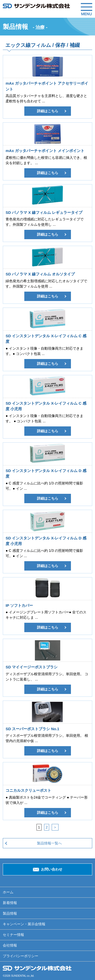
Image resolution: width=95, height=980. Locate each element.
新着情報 (10, 903)
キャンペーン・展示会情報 (24, 924)
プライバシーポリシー (21, 956)
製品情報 (10, 913)
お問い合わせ (52, 869)
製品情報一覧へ (49, 843)
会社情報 (10, 945)
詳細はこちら (48, 111)
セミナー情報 (13, 935)
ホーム (8, 892)
